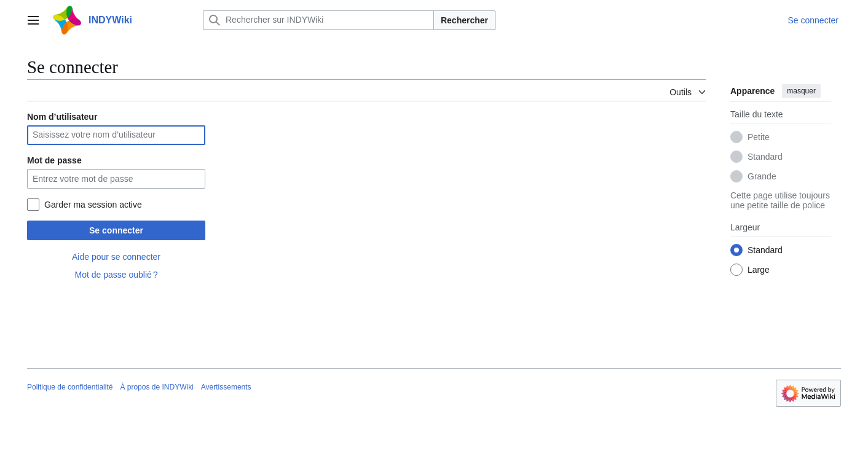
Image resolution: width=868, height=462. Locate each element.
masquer (801, 91)
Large (759, 270)
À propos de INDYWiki (156, 387)
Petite (759, 137)
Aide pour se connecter (116, 257)
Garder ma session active (93, 205)
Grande (762, 176)
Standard (765, 157)
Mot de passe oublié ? (116, 275)
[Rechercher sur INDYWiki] (318, 20)
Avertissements (226, 387)
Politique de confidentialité (70, 387)
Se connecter (116, 230)
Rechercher (464, 20)
